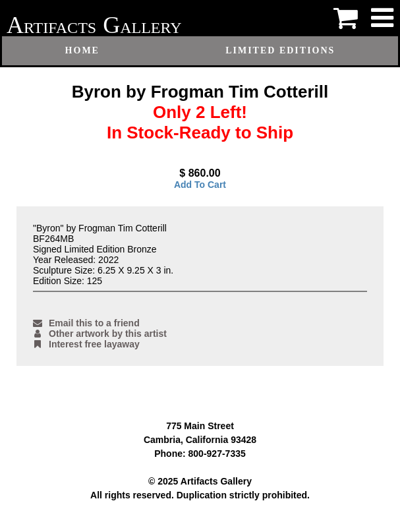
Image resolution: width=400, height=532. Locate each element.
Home (82, 50)
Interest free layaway (86, 344)
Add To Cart (200, 185)
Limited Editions (280, 50)
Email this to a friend (86, 323)
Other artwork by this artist (100, 334)
